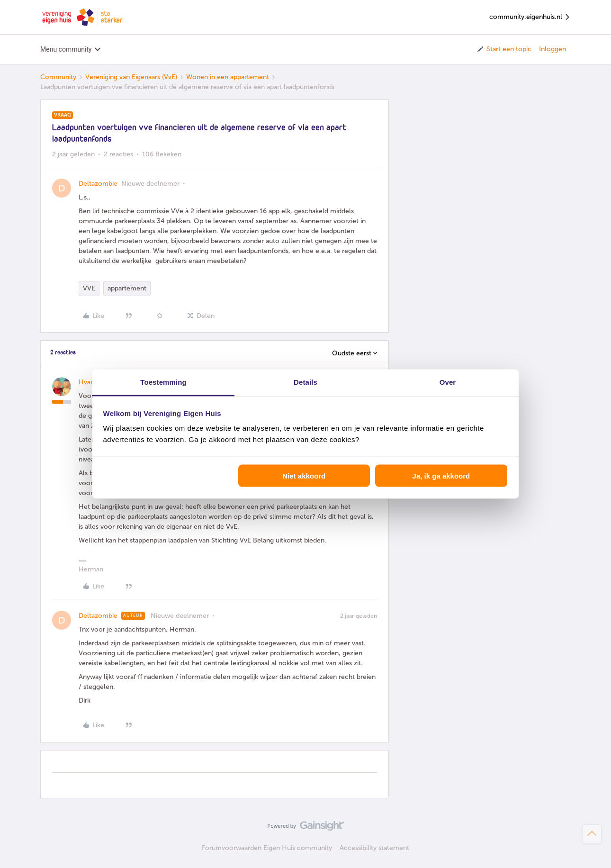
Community (58, 77)
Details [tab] (305, 382)
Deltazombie (98, 184)
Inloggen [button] (553, 49)
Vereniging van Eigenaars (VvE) (131, 77)
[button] (504, 49)
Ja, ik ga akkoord (441, 475)
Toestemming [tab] (163, 382)
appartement (127, 288)
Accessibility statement (374, 848)
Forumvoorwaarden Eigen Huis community (267, 848)
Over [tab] (448, 382)
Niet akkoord (304, 475)
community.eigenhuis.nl (530, 17)
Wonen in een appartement (228, 77)
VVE (89, 288)
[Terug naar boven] (592, 834)
